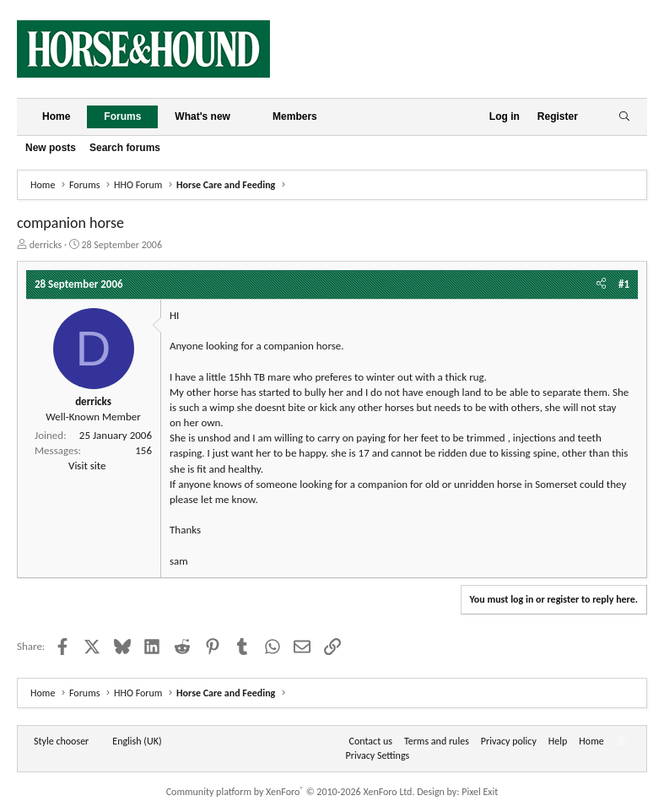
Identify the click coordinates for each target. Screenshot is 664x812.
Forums (122, 116)
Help (558, 741)
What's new (202, 116)
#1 (624, 284)
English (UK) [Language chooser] (137, 741)
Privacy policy (509, 741)
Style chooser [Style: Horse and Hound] (61, 741)
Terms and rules (437, 741)
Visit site (87, 466)
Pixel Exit (480, 792)
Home (56, 116)
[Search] (624, 117)
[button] (244, 117)
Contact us (371, 741)
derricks (46, 245)
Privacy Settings (378, 755)
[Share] (601, 284)
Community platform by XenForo (291, 792)
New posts (51, 148)
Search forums (125, 148)
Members (295, 116)
